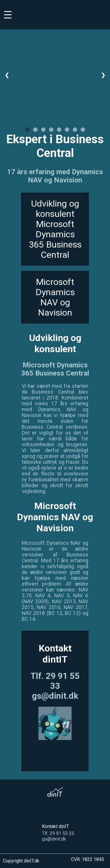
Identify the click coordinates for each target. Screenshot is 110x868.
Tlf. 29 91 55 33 (55, 681)
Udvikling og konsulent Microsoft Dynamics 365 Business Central (55, 229)
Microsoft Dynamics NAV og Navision (55, 297)
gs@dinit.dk (55, 696)
